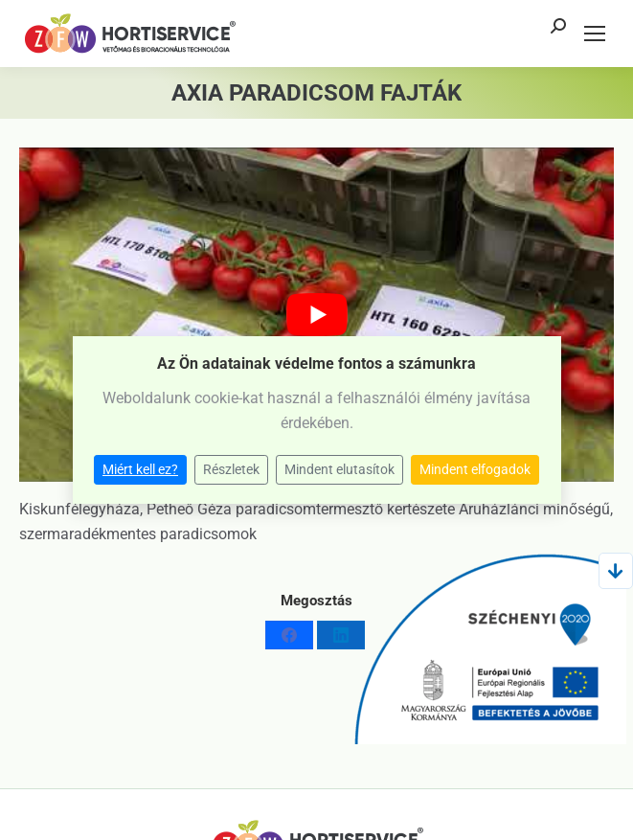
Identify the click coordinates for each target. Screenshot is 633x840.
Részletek (231, 469)
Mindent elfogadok (475, 469)
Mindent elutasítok (339, 469)
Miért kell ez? (140, 469)
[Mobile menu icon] (595, 34)
